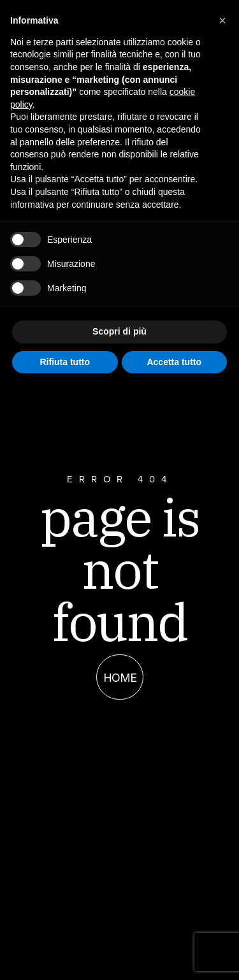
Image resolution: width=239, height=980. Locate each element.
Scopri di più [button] (119, 331)
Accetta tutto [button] (174, 362)
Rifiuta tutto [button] (65, 362)
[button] (222, 20)
